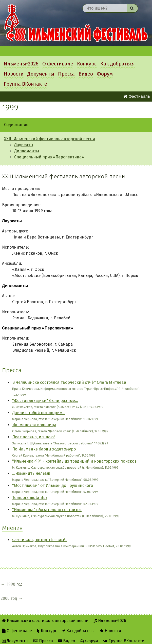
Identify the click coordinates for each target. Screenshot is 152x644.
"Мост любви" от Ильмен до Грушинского (53, 485)
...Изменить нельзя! (31, 473)
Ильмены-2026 (21, 64)
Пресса (66, 74)
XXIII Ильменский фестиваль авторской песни (50, 139)
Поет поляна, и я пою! (33, 437)
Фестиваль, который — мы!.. (40, 540)
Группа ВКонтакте (25, 84)
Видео (86, 74)
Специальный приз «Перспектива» (49, 157)
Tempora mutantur (30, 498)
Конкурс (87, 64)
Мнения (12, 528)
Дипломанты (27, 151)
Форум (105, 74)
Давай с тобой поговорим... (39, 413)
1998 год (15, 584)
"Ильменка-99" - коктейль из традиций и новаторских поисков (74, 461)
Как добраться (118, 64)
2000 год (44, 584)
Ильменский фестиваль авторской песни (76, 23)
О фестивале (58, 64)
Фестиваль (137, 96)
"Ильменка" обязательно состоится (47, 510)
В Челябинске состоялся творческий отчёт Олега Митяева (69, 382)
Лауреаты (24, 145)
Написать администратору (118, 637)
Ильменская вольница (34, 425)
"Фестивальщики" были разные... (45, 401)
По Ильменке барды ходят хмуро (44, 449)
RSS (55, 637)
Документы (41, 74)
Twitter (75, 637)
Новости (14, 74)
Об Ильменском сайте (23, 637)
